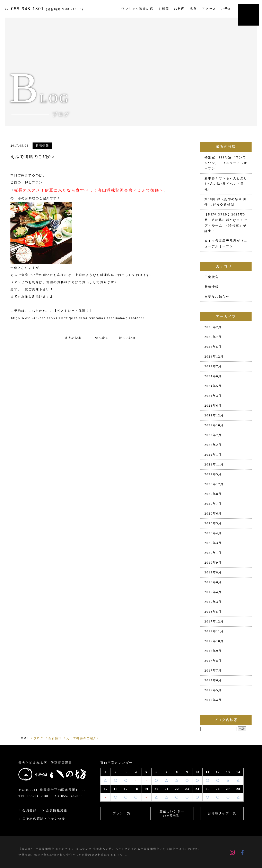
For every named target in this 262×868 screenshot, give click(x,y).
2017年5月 (213, 690)
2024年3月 (213, 396)
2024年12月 (214, 357)
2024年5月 (213, 386)
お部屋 (164, 9)
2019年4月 (213, 592)
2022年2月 (213, 445)
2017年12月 (214, 621)
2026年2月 (213, 327)
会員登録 (29, 810)
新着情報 (42, 146)
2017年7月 (213, 671)
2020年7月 (213, 504)
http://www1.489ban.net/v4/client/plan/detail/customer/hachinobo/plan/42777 (78, 318)
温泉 (193, 9)
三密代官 (212, 277)
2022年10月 (214, 425)
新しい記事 (127, 338)
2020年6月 (213, 514)
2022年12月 (214, 415)
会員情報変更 (57, 810)
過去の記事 (73, 338)
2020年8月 (213, 494)
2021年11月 (214, 464)
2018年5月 (213, 612)
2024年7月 (213, 366)
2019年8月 (213, 572)
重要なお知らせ (217, 297)
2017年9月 (213, 651)
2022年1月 (213, 455)
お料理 (179, 9)
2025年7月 (213, 337)
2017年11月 (214, 631)
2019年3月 (213, 602)
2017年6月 (213, 680)
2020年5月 (213, 523)
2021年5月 (213, 474)
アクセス (209, 9)
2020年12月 (214, 484)
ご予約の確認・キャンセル (44, 819)
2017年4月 (213, 700)
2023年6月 (213, 406)
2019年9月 (213, 563)
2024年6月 (213, 376)
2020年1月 (213, 553)
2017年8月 (213, 661)
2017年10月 (214, 641)
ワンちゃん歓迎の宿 (137, 9)
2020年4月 (213, 533)
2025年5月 (213, 347)
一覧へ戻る (100, 338)
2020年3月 (213, 543)
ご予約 (226, 9)
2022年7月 (213, 435)
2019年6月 (213, 582)
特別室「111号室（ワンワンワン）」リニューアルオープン (226, 163)
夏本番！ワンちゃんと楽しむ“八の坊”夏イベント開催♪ (226, 184)
